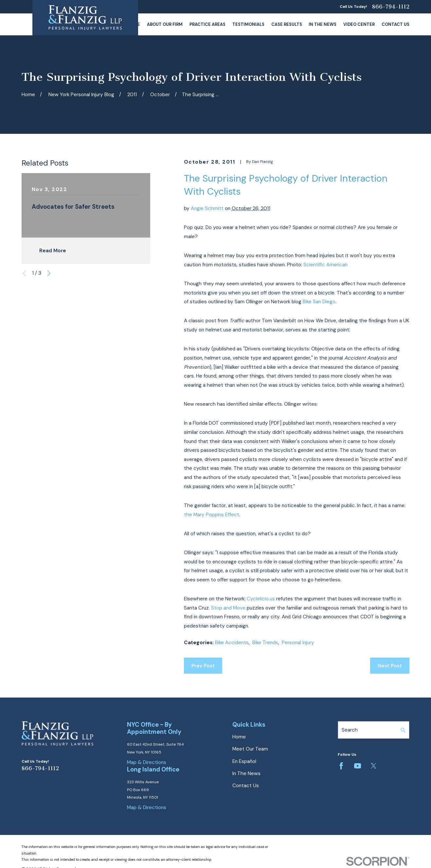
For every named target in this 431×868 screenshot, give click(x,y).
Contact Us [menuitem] (395, 24)
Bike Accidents (232, 643)
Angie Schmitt (207, 208)
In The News (246, 773)
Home (239, 737)
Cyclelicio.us (261, 599)
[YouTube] (358, 766)
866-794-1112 (391, 7)
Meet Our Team (250, 749)
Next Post (390, 666)
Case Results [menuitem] (287, 24)
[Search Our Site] (403, 730)
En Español (244, 761)
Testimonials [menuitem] (248, 24)
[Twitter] (374, 766)
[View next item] (49, 273)
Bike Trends (265, 643)
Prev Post (203, 666)
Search (350, 730)
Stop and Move (228, 608)
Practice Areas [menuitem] (207, 24)
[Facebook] (341, 766)
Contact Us (246, 786)
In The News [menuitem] (323, 24)
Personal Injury (298, 643)
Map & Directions (147, 762)
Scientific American (325, 265)
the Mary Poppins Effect (212, 515)
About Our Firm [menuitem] (165, 24)
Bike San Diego (319, 302)
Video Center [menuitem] (359, 24)
